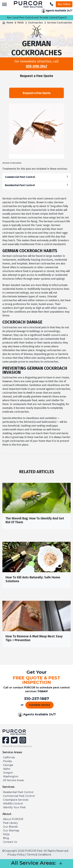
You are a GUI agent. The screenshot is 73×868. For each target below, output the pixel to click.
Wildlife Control (13, 804)
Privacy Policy (16, 855)
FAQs (6, 834)
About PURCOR (13, 819)
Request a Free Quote (36, 93)
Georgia (8, 765)
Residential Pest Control (36, 185)
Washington (11, 776)
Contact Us (10, 842)
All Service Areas (13, 780)
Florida (7, 761)
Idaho (7, 769)
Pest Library (10, 823)
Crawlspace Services (16, 800)
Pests (21, 23)
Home (10, 23)
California (9, 757)
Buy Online (64, 4)
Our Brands (10, 827)
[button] (61, 864)
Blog (6, 838)
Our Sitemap (11, 831)
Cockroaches (35, 23)
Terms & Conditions (39, 855)
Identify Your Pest (14, 807)
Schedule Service (40, 705)
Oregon (8, 773)
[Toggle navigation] (4, 4)
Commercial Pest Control (36, 177)
